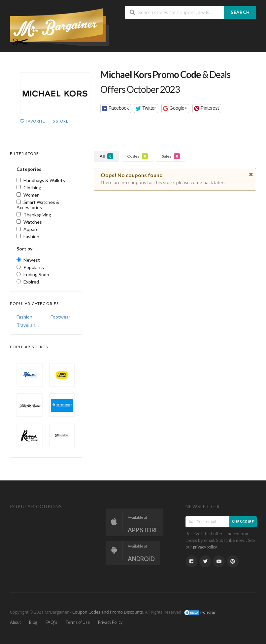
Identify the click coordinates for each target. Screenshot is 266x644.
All (106, 156)
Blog (33, 622)
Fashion (24, 317)
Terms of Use (78, 622)
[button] (116, 109)
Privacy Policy (110, 622)
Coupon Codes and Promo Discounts (108, 612)
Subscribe (243, 522)
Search (240, 12)
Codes (137, 156)
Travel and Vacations (29, 325)
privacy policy (205, 547)
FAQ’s (51, 622)
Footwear (60, 317)
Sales (171, 156)
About (15, 622)
